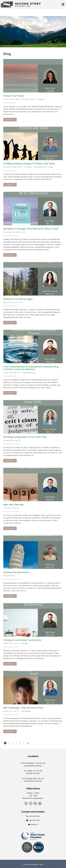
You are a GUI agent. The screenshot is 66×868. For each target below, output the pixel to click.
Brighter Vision (38, 865)
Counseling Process (40, 167)
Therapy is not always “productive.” (23, 640)
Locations (33, 756)
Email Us (34, 824)
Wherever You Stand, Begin (18, 299)
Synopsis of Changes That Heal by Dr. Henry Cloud (31, 229)
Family (51, 167)
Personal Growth (9, 576)
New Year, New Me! (13, 505)
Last (28, 743)
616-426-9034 (34, 816)
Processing (25, 99)
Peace (33, 99)
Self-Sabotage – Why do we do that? (23, 708)
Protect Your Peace (14, 96)
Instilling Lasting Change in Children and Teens (29, 164)
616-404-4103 (34, 820)
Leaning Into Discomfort (16, 572)
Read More (10, 120)
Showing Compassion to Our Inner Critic (25, 437)
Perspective (41, 99)
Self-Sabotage (26, 711)
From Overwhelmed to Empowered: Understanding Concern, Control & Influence (31, 368)
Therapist (28, 167)
